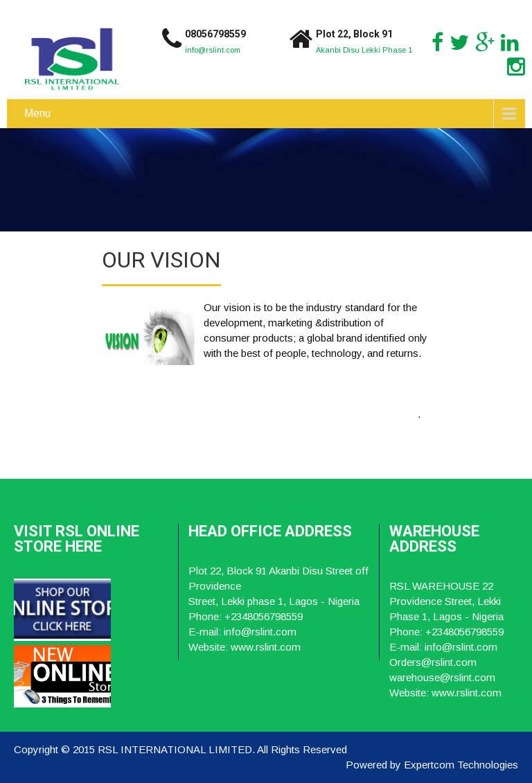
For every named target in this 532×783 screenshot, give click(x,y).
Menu (37, 113)
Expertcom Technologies (461, 765)
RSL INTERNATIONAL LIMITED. (177, 749)
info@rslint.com (213, 50)
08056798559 (215, 34)
